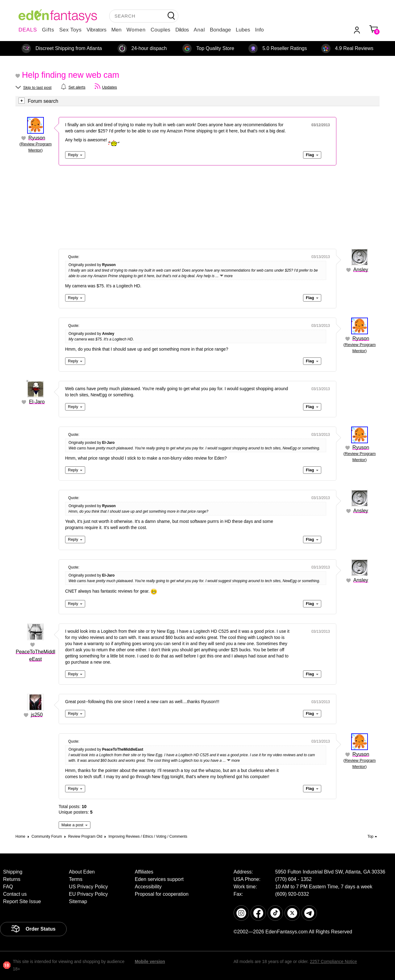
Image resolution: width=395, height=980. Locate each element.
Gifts (48, 30)
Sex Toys (71, 30)
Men (116, 30)
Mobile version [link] (150, 961)
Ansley (361, 270)
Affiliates (144, 872)
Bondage (220, 30)
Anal (199, 30)
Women (136, 30)
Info (259, 30)
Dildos (182, 30)
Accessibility (148, 887)
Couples (160, 30)
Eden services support (159, 879)
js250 (37, 715)
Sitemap (78, 901)
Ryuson (37, 138)
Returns (12, 879)
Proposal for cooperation (162, 894)
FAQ (8, 887)
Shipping (13, 872)
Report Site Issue (22, 901)
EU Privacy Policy (88, 894)
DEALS (28, 30)
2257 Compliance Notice (333, 961)
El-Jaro (37, 402)
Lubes (243, 30)
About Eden (82, 872)
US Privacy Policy (88, 887)
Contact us (15, 894)
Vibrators (97, 30)
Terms (76, 879)
